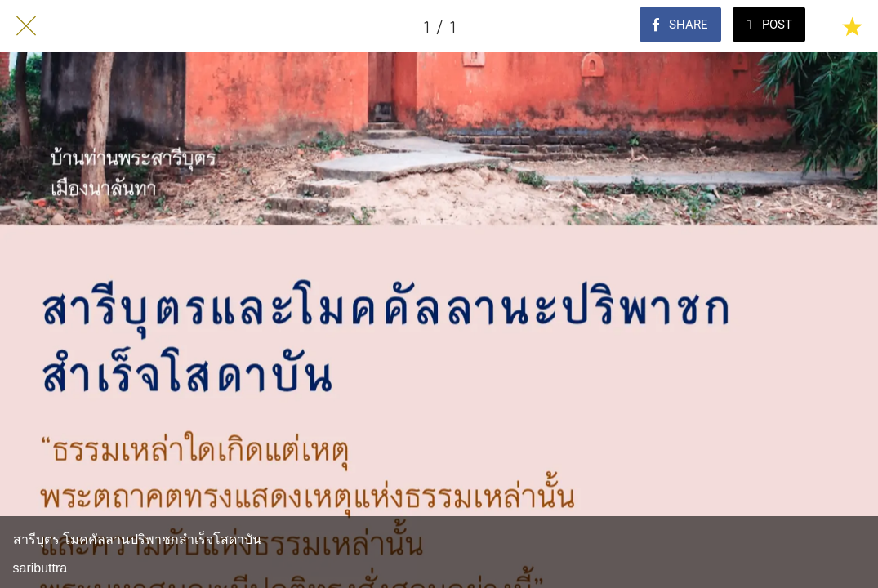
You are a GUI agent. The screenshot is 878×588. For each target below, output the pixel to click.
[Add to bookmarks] (852, 26)
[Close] (26, 26)
